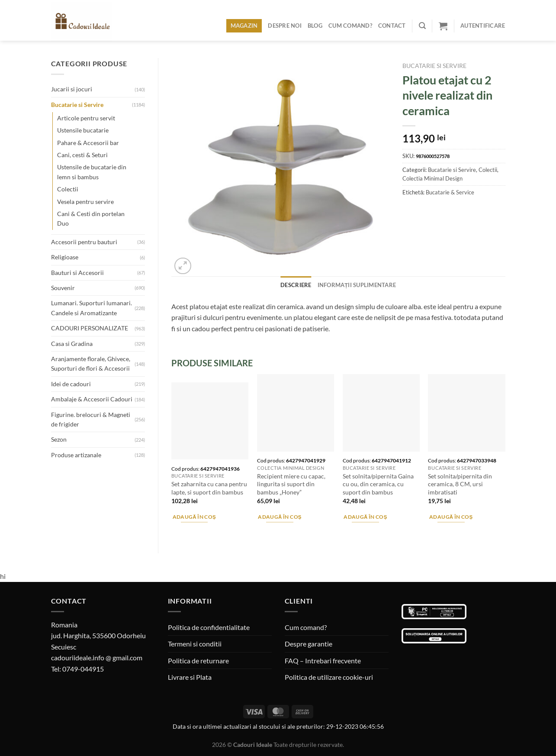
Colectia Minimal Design (432, 178)
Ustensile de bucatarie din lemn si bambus (92, 172)
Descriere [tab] (296, 285)
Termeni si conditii (195, 644)
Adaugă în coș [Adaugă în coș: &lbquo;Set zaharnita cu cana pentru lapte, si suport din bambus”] (194, 517)
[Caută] (422, 26)
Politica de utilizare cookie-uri (329, 677)
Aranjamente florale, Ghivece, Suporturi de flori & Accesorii (91, 363)
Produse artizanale (76, 455)
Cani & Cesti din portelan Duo (91, 218)
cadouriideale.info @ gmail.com (97, 657)
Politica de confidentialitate (209, 627)
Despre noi (285, 26)
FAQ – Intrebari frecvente (323, 661)
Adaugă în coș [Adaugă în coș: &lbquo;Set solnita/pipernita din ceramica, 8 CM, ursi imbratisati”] (451, 517)
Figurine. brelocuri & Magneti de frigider (91, 419)
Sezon (59, 439)
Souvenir (63, 288)
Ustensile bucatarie (83, 130)
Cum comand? (350, 26)
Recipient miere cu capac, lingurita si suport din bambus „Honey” (291, 484)
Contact (392, 26)
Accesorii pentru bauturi (84, 242)
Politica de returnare (198, 661)
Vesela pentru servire (85, 202)
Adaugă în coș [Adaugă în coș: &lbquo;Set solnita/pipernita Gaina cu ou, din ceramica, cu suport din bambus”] (365, 517)
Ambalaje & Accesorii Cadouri (92, 399)
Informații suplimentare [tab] (357, 285)
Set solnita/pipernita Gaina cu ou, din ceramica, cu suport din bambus (378, 484)
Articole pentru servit (86, 118)
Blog (315, 26)
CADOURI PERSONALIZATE (90, 328)
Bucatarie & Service (450, 192)
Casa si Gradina (72, 344)
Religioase (65, 257)
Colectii (68, 189)
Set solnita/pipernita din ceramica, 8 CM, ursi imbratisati (460, 484)
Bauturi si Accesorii (77, 273)
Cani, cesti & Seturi (82, 155)
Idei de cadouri (71, 384)
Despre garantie (309, 644)
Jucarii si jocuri (72, 89)
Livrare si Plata (190, 677)
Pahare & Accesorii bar (88, 143)
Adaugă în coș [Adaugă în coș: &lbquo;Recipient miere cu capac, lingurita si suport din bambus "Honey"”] (280, 517)
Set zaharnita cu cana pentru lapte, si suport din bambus (209, 488)
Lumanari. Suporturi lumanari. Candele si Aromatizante (92, 308)
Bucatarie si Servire (77, 105)
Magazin (244, 26)
